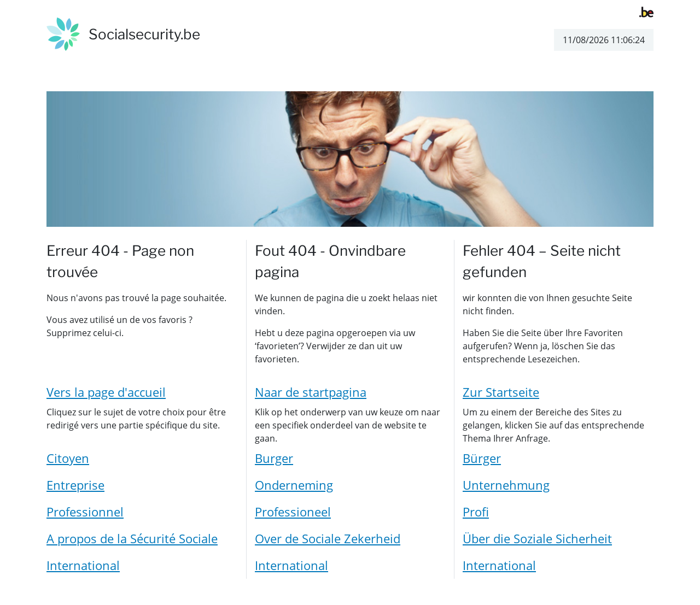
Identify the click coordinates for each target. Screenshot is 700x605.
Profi (476, 512)
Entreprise (75, 485)
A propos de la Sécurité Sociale (132, 538)
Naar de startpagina (311, 392)
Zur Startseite (501, 392)
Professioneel (293, 512)
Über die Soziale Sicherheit (537, 538)
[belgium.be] (646, 11)
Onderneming (294, 485)
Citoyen (68, 458)
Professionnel (85, 512)
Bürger (482, 458)
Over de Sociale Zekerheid (328, 538)
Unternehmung (506, 485)
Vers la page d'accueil (106, 392)
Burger (274, 458)
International (83, 565)
